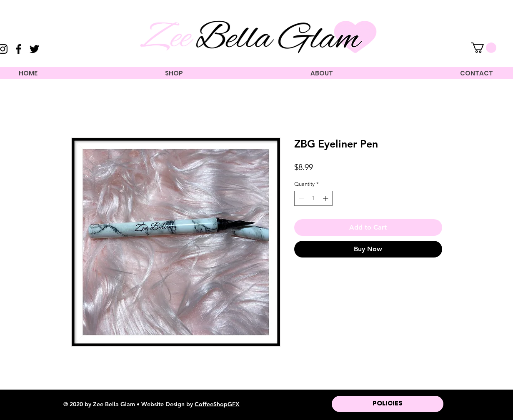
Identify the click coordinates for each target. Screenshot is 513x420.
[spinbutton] (313, 198)
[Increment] (326, 198)
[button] (484, 48)
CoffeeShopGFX (217, 404)
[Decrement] (300, 198)
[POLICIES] (388, 404)
